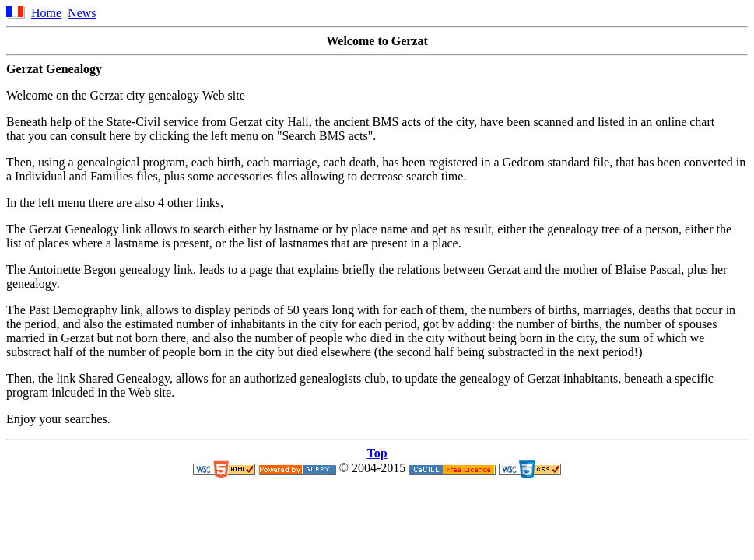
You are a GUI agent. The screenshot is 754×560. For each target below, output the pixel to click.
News (82, 13)
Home (46, 13)
